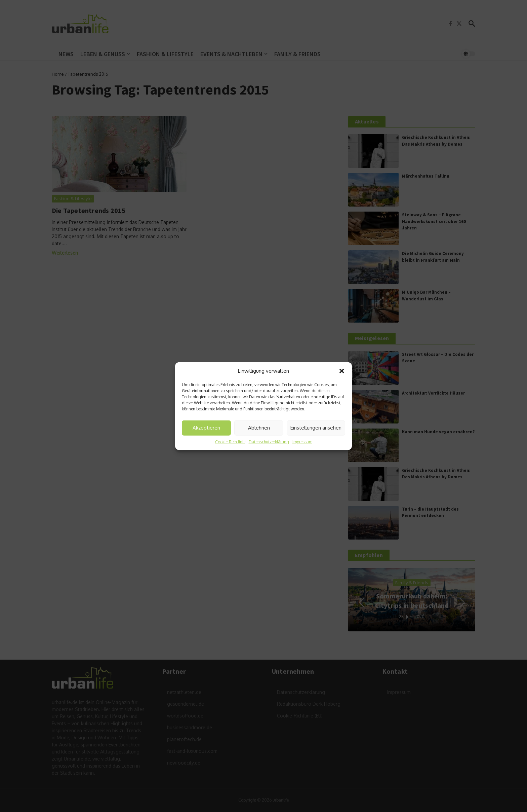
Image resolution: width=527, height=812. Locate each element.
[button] (342, 371)
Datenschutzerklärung (269, 441)
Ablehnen (259, 428)
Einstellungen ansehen (316, 428)
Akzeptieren (206, 428)
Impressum (302, 441)
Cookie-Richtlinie (230, 441)
